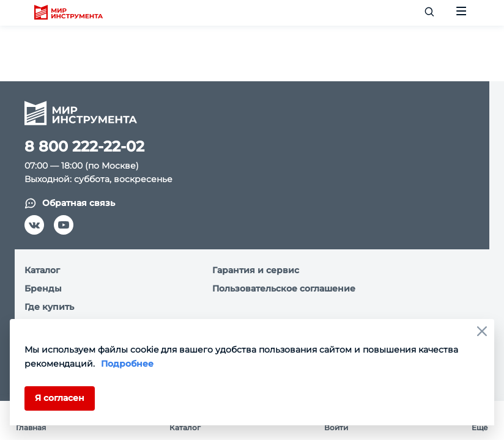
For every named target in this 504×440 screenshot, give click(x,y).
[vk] (34, 225)
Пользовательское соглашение (284, 288)
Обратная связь (70, 203)
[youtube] (64, 225)
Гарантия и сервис (256, 270)
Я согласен (60, 398)
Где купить (49, 307)
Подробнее (127, 364)
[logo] (69, 13)
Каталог (42, 270)
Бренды (43, 288)
